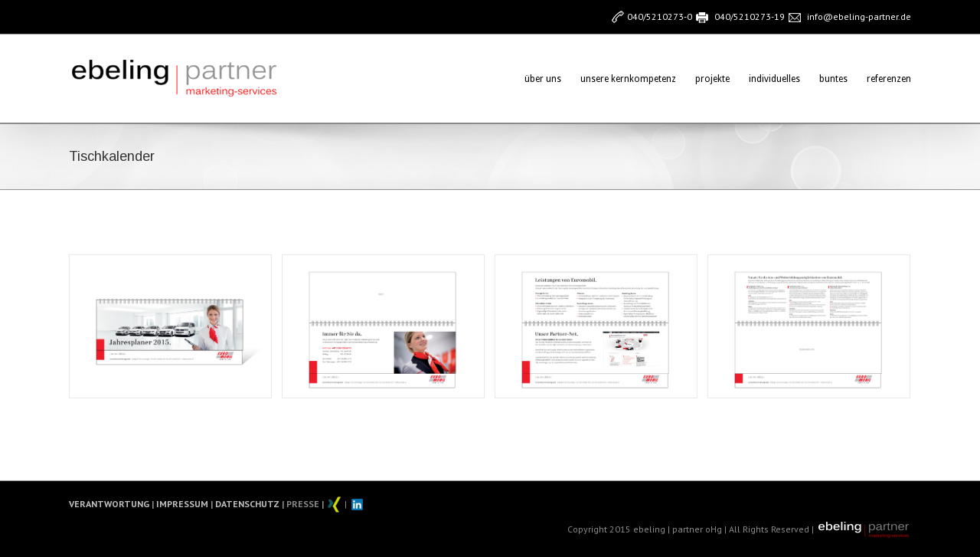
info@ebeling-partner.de (859, 16)
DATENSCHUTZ (246, 503)
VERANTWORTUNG (109, 503)
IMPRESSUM (181, 503)
